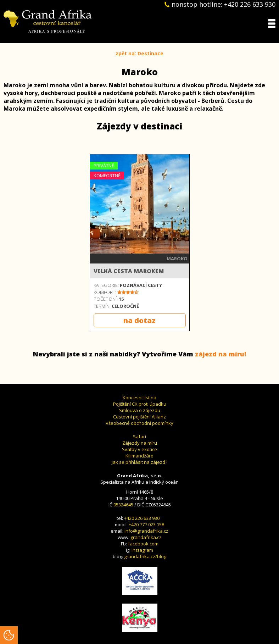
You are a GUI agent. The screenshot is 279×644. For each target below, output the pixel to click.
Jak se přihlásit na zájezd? (139, 462)
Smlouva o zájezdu (140, 410)
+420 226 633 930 (142, 518)
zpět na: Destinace (139, 53)
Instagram (142, 550)
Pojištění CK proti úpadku (140, 404)
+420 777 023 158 (146, 524)
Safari (139, 437)
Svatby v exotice (139, 449)
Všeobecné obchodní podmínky (139, 423)
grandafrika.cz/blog (145, 556)
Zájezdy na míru (140, 443)
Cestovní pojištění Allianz (139, 417)
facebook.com (143, 544)
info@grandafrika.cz (146, 531)
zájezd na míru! (221, 354)
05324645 (123, 505)
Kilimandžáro (139, 456)
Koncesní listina (139, 398)
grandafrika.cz (146, 537)
